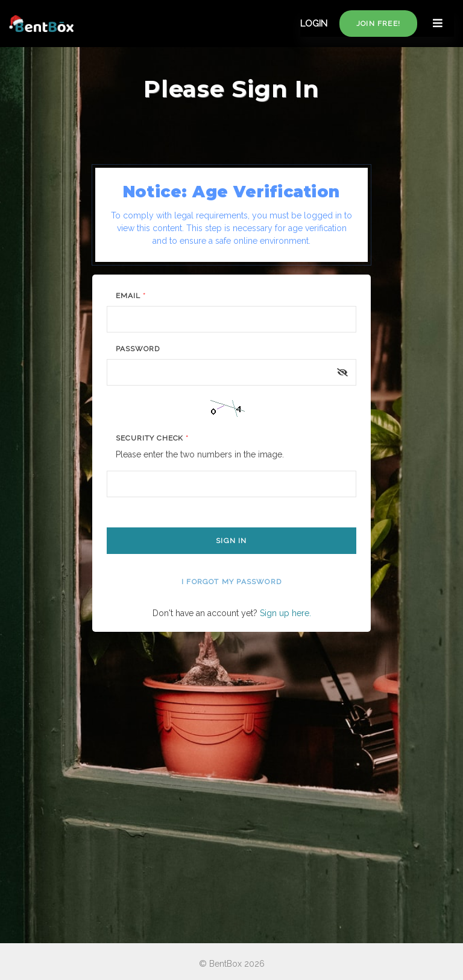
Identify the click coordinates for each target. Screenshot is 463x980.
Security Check (152, 438)
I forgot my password (231, 582)
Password (138, 349)
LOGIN (314, 24)
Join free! (378, 24)
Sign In (231, 541)
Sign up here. (285, 613)
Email (131, 296)
